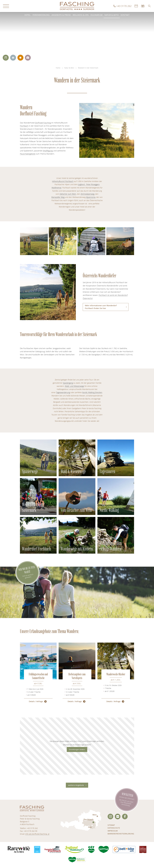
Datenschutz (114, 828)
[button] (149, 6)
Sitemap (111, 825)
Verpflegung (48, 151)
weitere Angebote (76, 785)
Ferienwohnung (41, 15)
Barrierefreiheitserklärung (121, 834)
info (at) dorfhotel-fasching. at (37, 834)
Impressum (113, 831)
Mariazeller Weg (58, 197)
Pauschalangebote (28, 154)
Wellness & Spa (81, 15)
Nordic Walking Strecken (92, 392)
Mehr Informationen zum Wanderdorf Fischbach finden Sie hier (101, 307)
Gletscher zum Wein (68, 194)
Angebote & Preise (61, 15)
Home (58, 68)
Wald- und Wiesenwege (74, 386)
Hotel (27, 15)
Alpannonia (91, 197)
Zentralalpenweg (87, 194)
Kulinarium (97, 15)
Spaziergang (68, 383)
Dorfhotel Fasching (43, 123)
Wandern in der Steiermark (88, 68)
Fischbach (24, 126)
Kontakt (125, 15)
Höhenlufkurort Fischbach (63, 181)
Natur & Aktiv (112, 15)
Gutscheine (143, 6)
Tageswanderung (63, 392)
